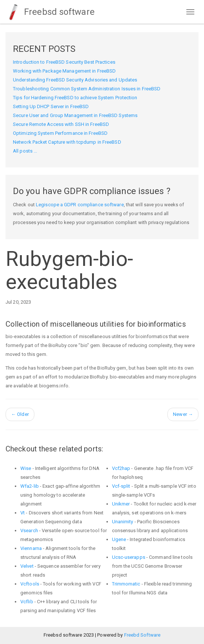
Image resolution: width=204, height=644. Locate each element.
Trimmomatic (126, 584)
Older (20, 414)
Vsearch (29, 530)
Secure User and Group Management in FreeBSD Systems (75, 115)
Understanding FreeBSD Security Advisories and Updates (75, 80)
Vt (23, 513)
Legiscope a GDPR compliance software (80, 205)
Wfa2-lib (30, 486)
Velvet (27, 566)
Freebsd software (50, 12)
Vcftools (30, 584)
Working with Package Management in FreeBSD (64, 71)
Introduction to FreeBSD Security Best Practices (64, 62)
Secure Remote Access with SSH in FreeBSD (61, 124)
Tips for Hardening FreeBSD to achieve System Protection (75, 98)
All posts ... (25, 151)
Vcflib (27, 602)
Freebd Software (142, 635)
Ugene (119, 539)
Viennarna (31, 548)
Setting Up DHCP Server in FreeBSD (51, 106)
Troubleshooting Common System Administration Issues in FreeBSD (87, 89)
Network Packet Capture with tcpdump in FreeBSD (67, 142)
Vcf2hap (121, 468)
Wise (26, 468)
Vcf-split (121, 486)
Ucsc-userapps (129, 557)
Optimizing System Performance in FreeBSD (60, 133)
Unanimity (123, 522)
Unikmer (121, 504)
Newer (183, 414)
